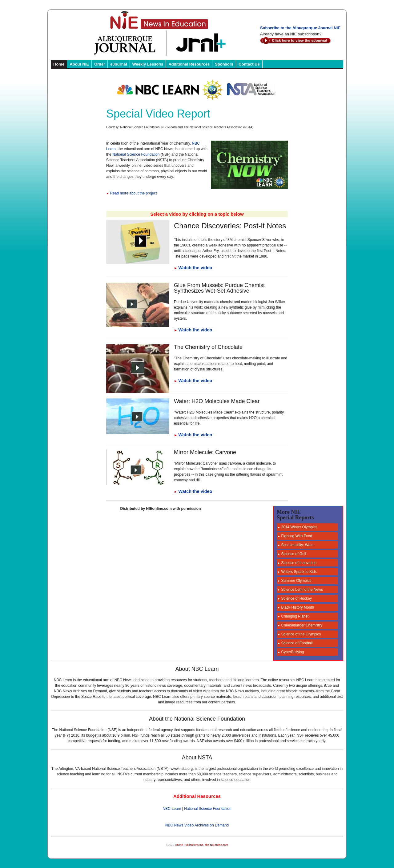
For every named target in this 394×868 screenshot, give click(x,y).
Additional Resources (189, 64)
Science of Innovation (297, 563)
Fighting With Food (295, 536)
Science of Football (295, 643)
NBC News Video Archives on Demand (197, 825)
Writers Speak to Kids (297, 572)
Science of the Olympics (299, 634)
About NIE (79, 64)
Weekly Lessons (148, 64)
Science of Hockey (295, 598)
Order (100, 64)
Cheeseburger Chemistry (300, 625)
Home (59, 64)
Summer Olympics (294, 581)
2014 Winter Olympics (297, 527)
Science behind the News (300, 590)
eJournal (119, 64)
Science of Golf (292, 554)
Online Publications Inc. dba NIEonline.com (201, 845)
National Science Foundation (136, 154)
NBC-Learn (172, 809)
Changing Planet (293, 616)
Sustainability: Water (296, 545)
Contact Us (249, 64)
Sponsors (224, 64)
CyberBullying (291, 652)
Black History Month (296, 607)
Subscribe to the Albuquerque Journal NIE (300, 28)
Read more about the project (132, 193)
